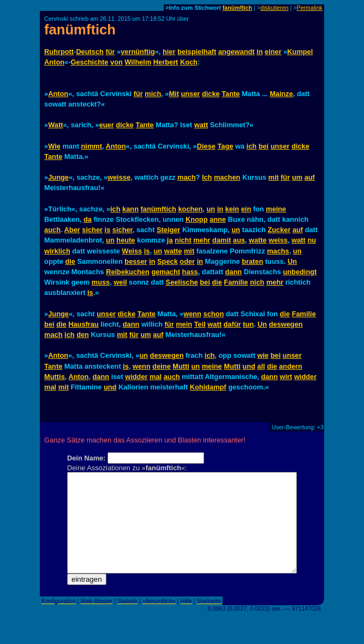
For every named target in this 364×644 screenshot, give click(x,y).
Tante (231, 94)
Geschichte (89, 62)
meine (276, 209)
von (117, 62)
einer (273, 52)
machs (278, 251)
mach (186, 177)
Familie (236, 282)
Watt (55, 125)
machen (227, 177)
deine (161, 366)
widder (136, 377)
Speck (168, 261)
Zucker (279, 230)
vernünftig (138, 52)
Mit (174, 94)
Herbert (166, 62)
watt (201, 125)
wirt (286, 377)
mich (153, 94)
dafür (232, 324)
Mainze (281, 94)
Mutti (181, 366)
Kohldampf (208, 387)
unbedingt (300, 272)
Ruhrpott (59, 52)
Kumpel (300, 52)
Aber (72, 230)
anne (218, 219)
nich (257, 282)
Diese (206, 146)
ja (170, 240)
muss (101, 282)
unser (190, 94)
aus (239, 240)
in (259, 52)
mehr (202, 240)
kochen (190, 209)
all (261, 366)
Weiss (132, 251)
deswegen (286, 324)
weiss (278, 240)
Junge (58, 177)
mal (156, 377)
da (88, 219)
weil (120, 282)
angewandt (237, 52)
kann (130, 209)
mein (184, 324)
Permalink (310, 8)
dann (234, 272)
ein (246, 209)
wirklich (57, 251)
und (249, 366)
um (297, 177)
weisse (119, 177)
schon (214, 314)
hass (190, 272)
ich (252, 146)
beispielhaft (197, 52)
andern (291, 366)
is (108, 230)
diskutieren (275, 8)
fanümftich (237, 8)
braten (252, 261)
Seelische (182, 282)
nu (312, 240)
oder (187, 261)
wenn (192, 314)
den (83, 335)
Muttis (55, 377)
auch (52, 230)
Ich (207, 177)
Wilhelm (138, 62)
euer (107, 125)
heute (126, 240)
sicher (92, 230)
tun (248, 324)
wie (263, 355)
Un (292, 261)
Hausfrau (83, 324)
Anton (54, 62)
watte (258, 240)
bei (264, 146)
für (110, 52)
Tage (225, 146)
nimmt (92, 146)
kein (232, 209)
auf (310, 177)
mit (274, 177)
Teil (200, 324)
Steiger (168, 230)
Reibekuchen (128, 272)
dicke (211, 94)
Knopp (197, 219)
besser (136, 261)
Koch (189, 62)
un (211, 209)
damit (222, 240)
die (70, 261)
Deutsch (90, 52)
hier (169, 52)
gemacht (166, 272)
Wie (54, 146)
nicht (183, 240)
